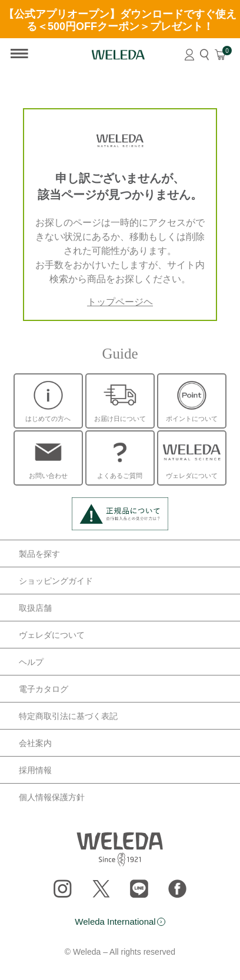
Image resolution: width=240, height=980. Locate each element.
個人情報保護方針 (52, 797)
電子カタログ (44, 689)
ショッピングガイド (56, 581)
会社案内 (35, 743)
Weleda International (115, 922)
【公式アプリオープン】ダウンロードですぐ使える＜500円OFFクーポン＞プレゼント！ (120, 20)
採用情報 (35, 770)
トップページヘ (120, 302)
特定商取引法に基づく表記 (68, 716)
